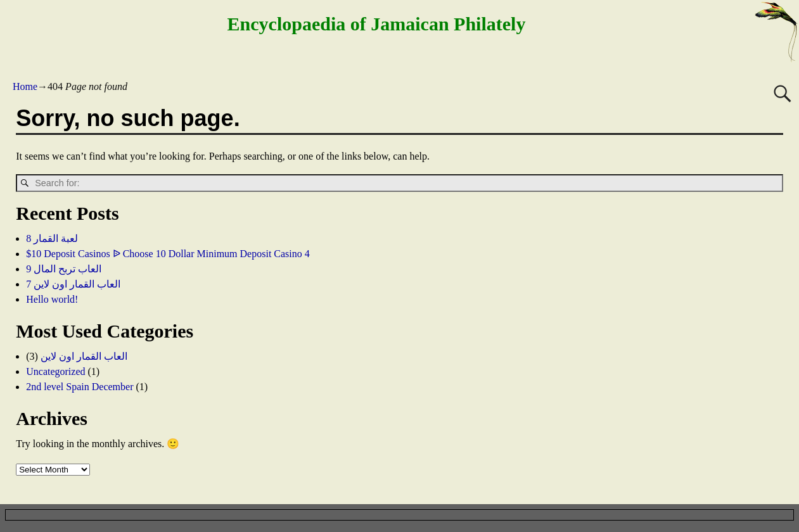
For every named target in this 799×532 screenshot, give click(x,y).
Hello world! (52, 299)
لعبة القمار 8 (52, 238)
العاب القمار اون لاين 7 (73, 284)
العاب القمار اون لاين (84, 356)
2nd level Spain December (80, 387)
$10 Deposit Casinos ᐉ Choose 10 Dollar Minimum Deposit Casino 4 (168, 254)
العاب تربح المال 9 (64, 269)
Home (25, 86)
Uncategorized (55, 371)
